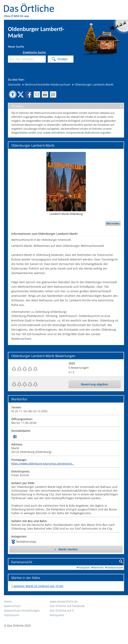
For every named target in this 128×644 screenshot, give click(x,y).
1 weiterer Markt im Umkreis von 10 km (37, 586)
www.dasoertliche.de (64, 601)
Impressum (11, 615)
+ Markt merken (66, 549)
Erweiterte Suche (34, 52)
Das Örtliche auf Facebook (67, 606)
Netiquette (57, 615)
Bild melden (113, 223)
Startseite (14, 84)
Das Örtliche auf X (62, 611)
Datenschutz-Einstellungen (22, 611)
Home (8, 601)
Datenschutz (12, 606)
